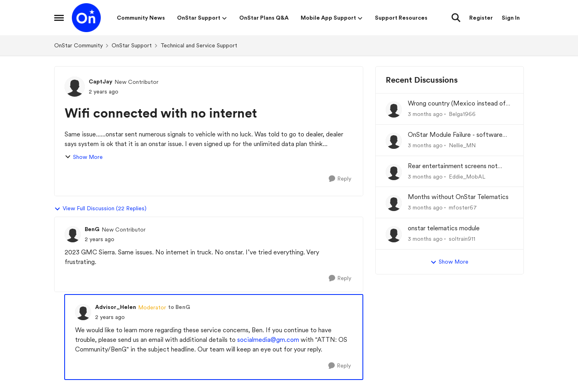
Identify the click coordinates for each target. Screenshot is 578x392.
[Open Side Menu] (59, 18)
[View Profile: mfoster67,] (394, 203)
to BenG (179, 307)
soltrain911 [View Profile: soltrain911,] (462, 239)
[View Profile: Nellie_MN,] (394, 141)
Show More (84, 157)
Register (481, 18)
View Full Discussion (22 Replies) (100, 209)
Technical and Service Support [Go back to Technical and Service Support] (199, 45)
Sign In (511, 18)
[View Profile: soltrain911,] (394, 234)
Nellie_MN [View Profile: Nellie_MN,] (462, 145)
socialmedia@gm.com (268, 340)
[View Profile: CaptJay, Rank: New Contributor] (75, 87)
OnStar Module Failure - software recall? (455, 135)
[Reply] (340, 179)
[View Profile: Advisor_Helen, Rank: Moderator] (83, 312)
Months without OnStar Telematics (458, 197)
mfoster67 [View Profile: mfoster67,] (463, 207)
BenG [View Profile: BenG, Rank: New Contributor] (92, 229)
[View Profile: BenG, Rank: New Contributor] (73, 234)
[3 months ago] (425, 114)
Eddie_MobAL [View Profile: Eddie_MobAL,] (467, 176)
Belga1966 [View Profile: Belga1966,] (462, 114)
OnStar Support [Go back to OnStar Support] (132, 45)
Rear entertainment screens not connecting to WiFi (453, 166)
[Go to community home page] (86, 18)
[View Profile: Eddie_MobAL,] (394, 172)
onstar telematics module (444, 228)
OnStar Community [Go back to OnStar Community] (78, 45)
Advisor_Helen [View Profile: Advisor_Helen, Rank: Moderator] (116, 307)
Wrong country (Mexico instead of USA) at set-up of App (457, 104)
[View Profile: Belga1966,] (394, 110)
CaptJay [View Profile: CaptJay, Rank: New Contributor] (101, 81)
